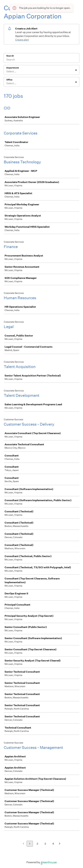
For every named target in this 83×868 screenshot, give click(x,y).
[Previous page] (23, 844)
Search (10, 56)
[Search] (41, 60)
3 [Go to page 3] (45, 844)
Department (13, 68)
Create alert (22, 40)
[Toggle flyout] (76, 70)
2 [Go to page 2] (37, 844)
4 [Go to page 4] (53, 844)
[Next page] (60, 844)
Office (9, 80)
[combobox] (7, 71)
